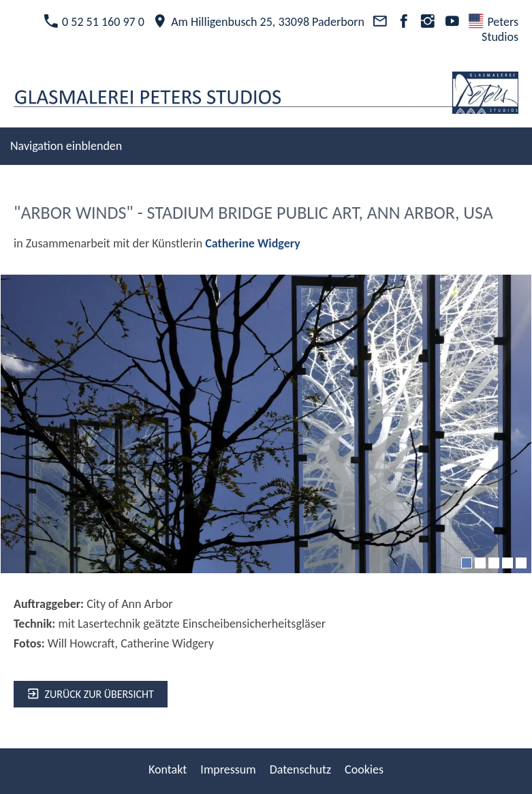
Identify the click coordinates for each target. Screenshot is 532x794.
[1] (467, 563)
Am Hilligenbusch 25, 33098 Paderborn (259, 22)
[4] (507, 563)
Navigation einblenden (66, 146)
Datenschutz (300, 769)
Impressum (228, 769)
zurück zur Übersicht (91, 694)
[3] (494, 563)
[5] (521, 563)
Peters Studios (494, 29)
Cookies (364, 769)
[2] (480, 563)
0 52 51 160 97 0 (94, 22)
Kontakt (168, 769)
